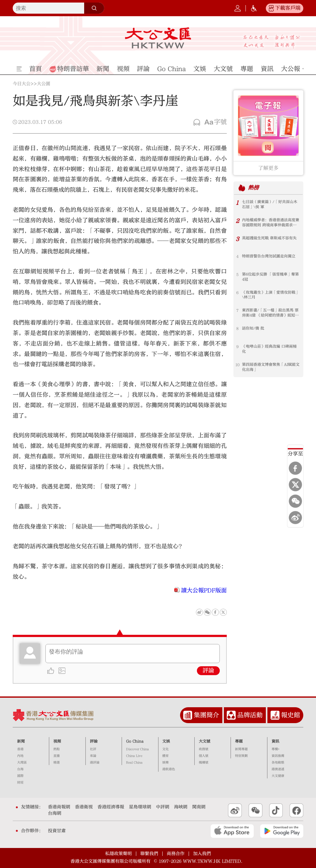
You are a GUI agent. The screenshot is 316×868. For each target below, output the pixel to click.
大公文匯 (158, 38)
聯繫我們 (149, 854)
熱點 (57, 749)
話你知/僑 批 (253, 329)
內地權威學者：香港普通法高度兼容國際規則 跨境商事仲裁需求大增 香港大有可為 (271, 223)
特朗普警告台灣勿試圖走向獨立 (269, 256)
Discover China (138, 749)
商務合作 (176, 854)
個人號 (204, 756)
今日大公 (22, 84)
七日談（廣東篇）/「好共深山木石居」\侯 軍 (270, 205)
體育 (165, 756)
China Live (134, 756)
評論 (208, 671)
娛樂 (165, 763)
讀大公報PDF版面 (204, 590)
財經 (20, 783)
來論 (93, 756)
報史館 (291, 715)
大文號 (205, 741)
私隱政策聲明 (118, 854)
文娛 (166, 741)
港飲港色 (169, 769)
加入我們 (202, 854)
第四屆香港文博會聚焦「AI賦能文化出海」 (271, 367)
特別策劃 (241, 756)
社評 (93, 749)
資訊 (275, 741)
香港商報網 (59, 807)
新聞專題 (241, 749)
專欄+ (276, 749)
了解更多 (268, 168)
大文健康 (278, 776)
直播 (57, 756)
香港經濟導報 (111, 807)
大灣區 (22, 763)
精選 (57, 763)
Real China (134, 763)
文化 (165, 749)
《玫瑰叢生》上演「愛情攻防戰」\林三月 (271, 295)
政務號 (204, 749)
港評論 (95, 763)
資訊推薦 (278, 756)
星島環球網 (140, 807)
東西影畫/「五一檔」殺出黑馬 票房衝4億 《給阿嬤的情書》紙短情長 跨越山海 (270, 313)
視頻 (57, 741)
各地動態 (278, 763)
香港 (20, 749)
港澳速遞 (278, 769)
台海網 (55, 813)
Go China (135, 741)
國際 (20, 776)
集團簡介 (206, 715)
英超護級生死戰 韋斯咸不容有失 (269, 238)
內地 (20, 756)
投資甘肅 (57, 831)
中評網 (163, 807)
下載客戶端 (288, 8)
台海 (20, 769)
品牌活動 (250, 715)
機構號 (204, 763)
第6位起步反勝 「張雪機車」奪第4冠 (270, 277)
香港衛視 (84, 807)
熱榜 (253, 188)
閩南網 (199, 807)
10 (237, 365)
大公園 (44, 84)
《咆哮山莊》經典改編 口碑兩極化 (269, 349)
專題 (239, 741)
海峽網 (181, 807)
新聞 (21, 741)
